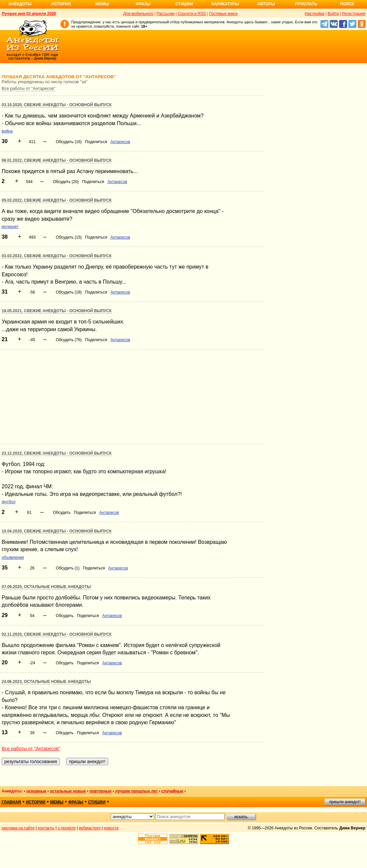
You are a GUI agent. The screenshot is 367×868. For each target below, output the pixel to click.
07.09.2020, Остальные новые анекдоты (46, 587)
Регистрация (354, 14)
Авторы (266, 4)
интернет (10, 227)
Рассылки (166, 14)
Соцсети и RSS (192, 14)
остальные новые (68, 791)
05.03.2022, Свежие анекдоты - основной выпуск (57, 200)
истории (36, 802)
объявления (13, 557)
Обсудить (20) (66, 182)
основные (36, 791)
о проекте (67, 828)
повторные (100, 791)
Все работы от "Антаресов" (28, 88)
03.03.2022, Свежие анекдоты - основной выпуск (57, 256)
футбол (9, 502)
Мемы (102, 4)
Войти (333, 14)
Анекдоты (20, 4)
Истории (61, 4)
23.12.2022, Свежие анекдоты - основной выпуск (57, 453)
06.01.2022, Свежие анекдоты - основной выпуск (57, 160)
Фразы (143, 4)
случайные (172, 791)
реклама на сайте (18, 828)
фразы (76, 802)
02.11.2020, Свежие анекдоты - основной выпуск (57, 634)
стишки (97, 802)
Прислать (306, 4)
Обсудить (62, 513)
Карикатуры (225, 4)
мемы (57, 802)
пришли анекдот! (345, 802)
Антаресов (120, 142)
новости (111, 828)
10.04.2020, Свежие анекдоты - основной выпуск (57, 531)
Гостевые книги (223, 14)
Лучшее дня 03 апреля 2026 (29, 14)
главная (11, 802)
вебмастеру (90, 828)
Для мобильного (138, 14)
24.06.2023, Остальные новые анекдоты (46, 682)
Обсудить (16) (69, 142)
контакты (46, 828)
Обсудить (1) (68, 568)
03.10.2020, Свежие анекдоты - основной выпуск (57, 105)
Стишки (184, 4)
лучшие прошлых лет (136, 791)
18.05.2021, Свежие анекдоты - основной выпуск (57, 311)
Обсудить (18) (69, 292)
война (7, 131)
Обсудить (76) (69, 340)
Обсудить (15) (69, 237)
